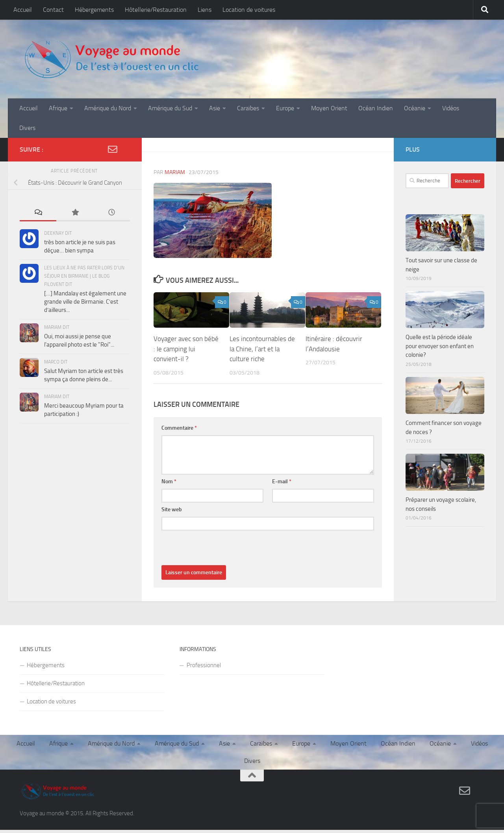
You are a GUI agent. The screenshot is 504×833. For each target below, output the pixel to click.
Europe (285, 108)
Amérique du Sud (170, 108)
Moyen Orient (329, 108)
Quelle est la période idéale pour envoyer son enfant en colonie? (440, 326)
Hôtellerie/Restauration (156, 10)
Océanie (415, 108)
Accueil (23, 10)
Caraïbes (248, 108)
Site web (172, 490)
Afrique (58, 108)
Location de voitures (249, 10)
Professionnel (204, 646)
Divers (27, 128)
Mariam (175, 153)
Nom (169, 462)
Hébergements (94, 10)
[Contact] (465, 771)
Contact (53, 10)
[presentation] (221, 530)
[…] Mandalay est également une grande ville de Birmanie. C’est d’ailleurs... (85, 282)
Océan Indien (376, 108)
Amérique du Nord (108, 108)
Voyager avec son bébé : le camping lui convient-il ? (186, 329)
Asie (215, 108)
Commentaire (179, 408)
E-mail (282, 462)
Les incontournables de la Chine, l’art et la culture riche (262, 329)
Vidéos (451, 108)
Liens (205, 10)
